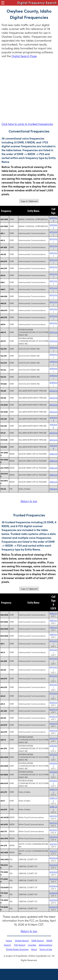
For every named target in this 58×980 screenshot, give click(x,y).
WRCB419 (53, 405)
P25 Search (20, 945)
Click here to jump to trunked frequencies (27, 124)
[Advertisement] (29, 90)
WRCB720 (53, 391)
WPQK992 (53, 756)
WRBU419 (53, 454)
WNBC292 (53, 791)
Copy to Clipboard (29, 201)
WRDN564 (53, 219)
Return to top (29, 501)
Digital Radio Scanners (17, 949)
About (34, 949)
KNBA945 (53, 489)
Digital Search (22, 940)
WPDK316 (53, 332)
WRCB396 (53, 419)
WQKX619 (53, 858)
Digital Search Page (24, 56)
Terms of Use (46, 949)
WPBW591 (53, 349)
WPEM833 (53, 747)
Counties (32, 945)
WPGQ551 (53, 233)
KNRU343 (53, 613)
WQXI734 (53, 702)
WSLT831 (53, 844)
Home (9, 940)
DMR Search (38, 940)
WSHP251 (53, 816)
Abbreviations (45, 945)
